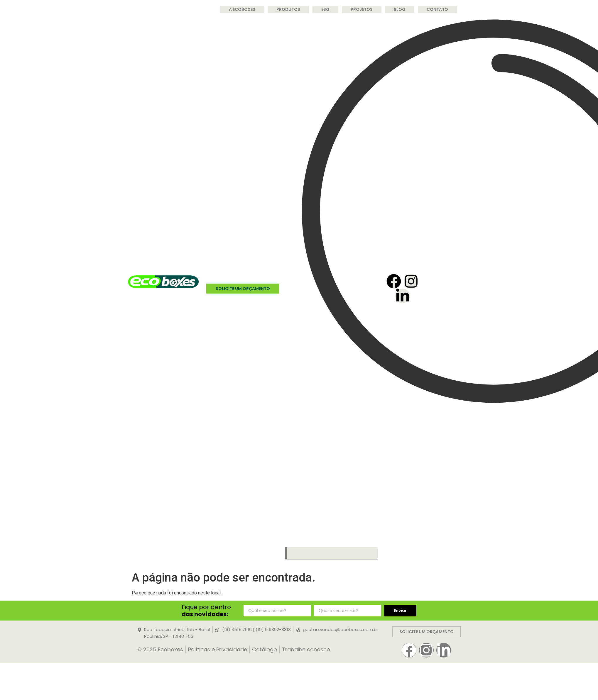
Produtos (288, 9)
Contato (437, 9)
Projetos (362, 9)
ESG (325, 9)
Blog (400, 9)
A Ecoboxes (242, 9)
